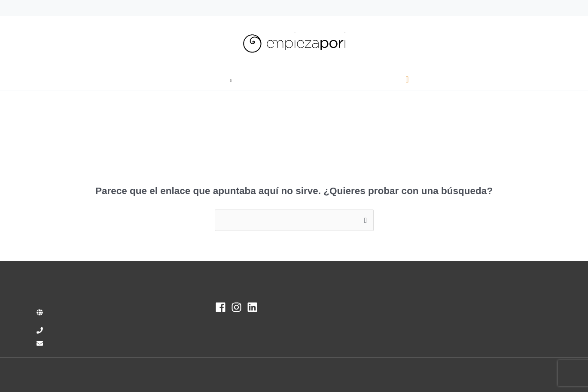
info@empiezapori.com (112, 8)
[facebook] (222, 307)
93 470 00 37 (55, 8)
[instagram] (238, 307)
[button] (237, 80)
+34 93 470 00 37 (75, 330)
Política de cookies (525, 375)
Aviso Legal (407, 375)
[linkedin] (254, 307)
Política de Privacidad (460, 375)
